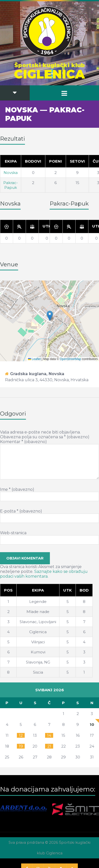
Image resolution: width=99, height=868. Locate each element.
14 (49, 735)
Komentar (23, 442)
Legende (38, 602)
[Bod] (84, 590)
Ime (17, 489)
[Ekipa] (38, 590)
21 (49, 746)
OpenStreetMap (70, 359)
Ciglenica (38, 632)
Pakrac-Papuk (11, 185)
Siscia (38, 672)
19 (21, 746)
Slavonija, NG (38, 662)
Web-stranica (13, 533)
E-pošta (21, 511)
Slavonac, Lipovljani (38, 622)
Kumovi (38, 652)
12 (21, 735)
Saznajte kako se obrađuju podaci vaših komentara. (44, 574)
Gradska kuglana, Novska (37, 374)
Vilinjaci (38, 642)
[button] (50, 316)
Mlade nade (38, 612)
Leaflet (34, 359)
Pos (8, 590)
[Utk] (47, 227)
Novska (11, 173)
